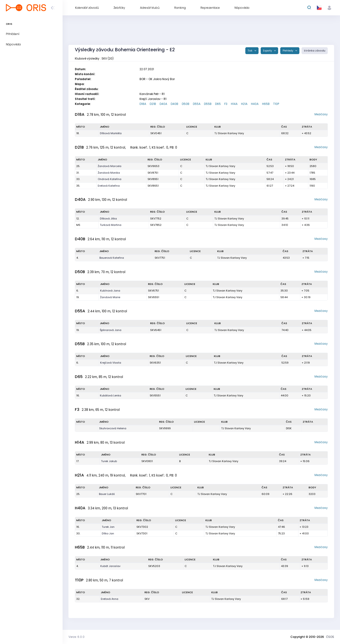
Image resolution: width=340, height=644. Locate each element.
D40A (163, 104)
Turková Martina (111, 225)
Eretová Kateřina (109, 186)
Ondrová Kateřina (110, 179)
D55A (197, 104)
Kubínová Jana (110, 291)
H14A (234, 104)
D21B (153, 104)
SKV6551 (154, 297)
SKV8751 (153, 173)
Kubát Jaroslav (110, 566)
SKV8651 (153, 186)
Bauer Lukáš (107, 494)
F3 (226, 104)
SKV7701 (141, 494)
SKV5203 (154, 566)
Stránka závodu (315, 51)
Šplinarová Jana (111, 330)
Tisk (250, 51)
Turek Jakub (109, 461)
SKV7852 (156, 225)
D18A (143, 104)
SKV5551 (155, 395)
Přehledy (288, 51)
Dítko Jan (108, 533)
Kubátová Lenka (110, 395)
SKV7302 (142, 527)
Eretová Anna (110, 599)
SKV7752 (156, 219)
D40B (174, 104)
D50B (186, 104)
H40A (255, 104)
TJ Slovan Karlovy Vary (229, 133)
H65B (266, 104)
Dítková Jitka (108, 219)
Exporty (268, 51)
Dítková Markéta (111, 133)
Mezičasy (321, 114)
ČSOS (330, 637)
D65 (218, 104)
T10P (276, 104)
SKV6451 (156, 330)
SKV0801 (147, 461)
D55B (208, 104)
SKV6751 (153, 291)
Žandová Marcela (110, 166)
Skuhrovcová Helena (113, 428)
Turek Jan (108, 527)
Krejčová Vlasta (111, 363)
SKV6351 (155, 363)
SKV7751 (160, 258)
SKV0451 (156, 133)
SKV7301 (142, 533)
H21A (244, 104)
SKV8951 (153, 179)
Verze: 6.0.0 (76, 637)
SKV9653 (153, 166)
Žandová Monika (109, 173)
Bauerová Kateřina (112, 258)
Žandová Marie (110, 297)
